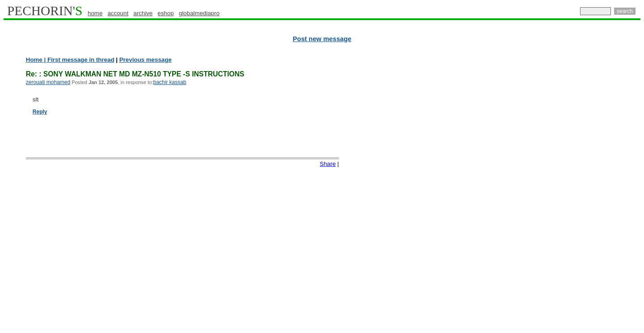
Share (328, 164)
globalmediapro (199, 13)
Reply (40, 112)
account (118, 13)
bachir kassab (169, 82)
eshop (165, 13)
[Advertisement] (602, 192)
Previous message (146, 60)
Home (34, 60)
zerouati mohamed (48, 82)
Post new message (322, 39)
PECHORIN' (45, 11)
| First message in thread (78, 60)
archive (143, 13)
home (95, 13)
